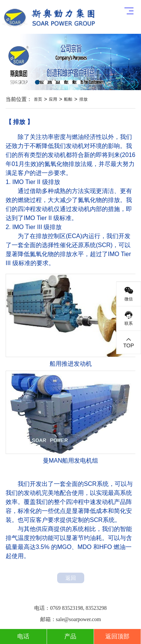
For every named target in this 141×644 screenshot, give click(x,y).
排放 (83, 99)
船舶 (68, 99)
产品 (70, 636)
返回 (71, 578)
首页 (38, 99)
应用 (53, 99)
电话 (23, 636)
